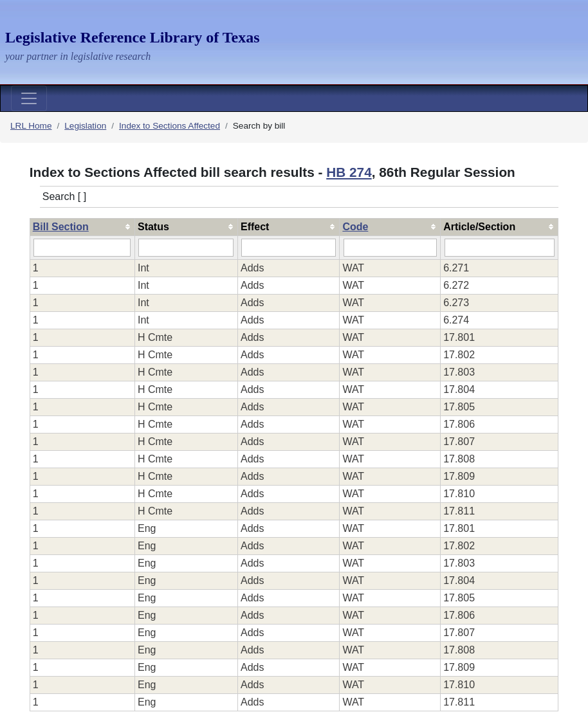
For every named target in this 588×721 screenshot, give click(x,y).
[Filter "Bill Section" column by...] (82, 248)
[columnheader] (82, 227)
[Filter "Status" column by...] (186, 248)
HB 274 (349, 172)
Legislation (85, 126)
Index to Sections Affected (170, 126)
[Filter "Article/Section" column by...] (500, 248)
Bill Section (61, 227)
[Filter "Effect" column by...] (288, 248)
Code (355, 227)
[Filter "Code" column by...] (390, 248)
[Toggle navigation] (29, 98)
